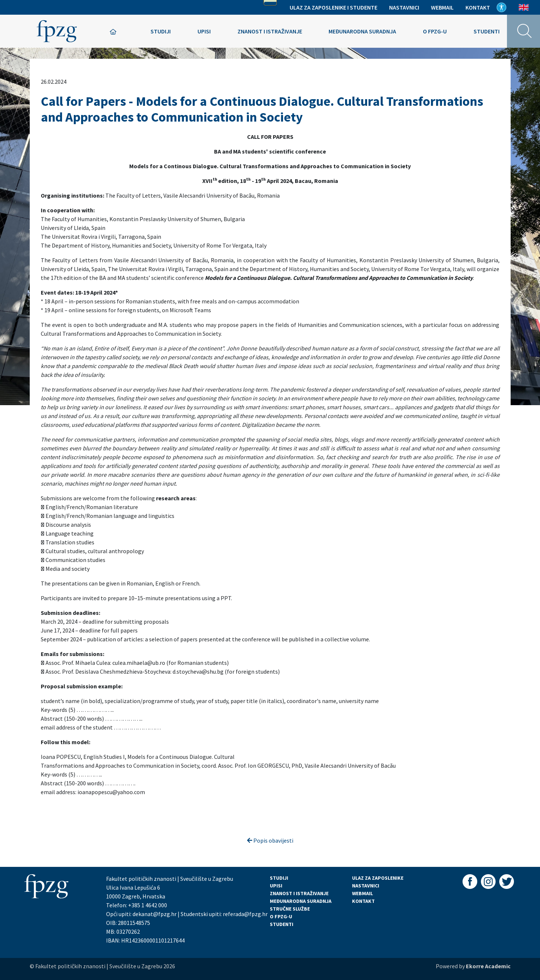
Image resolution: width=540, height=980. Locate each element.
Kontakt (478, 7)
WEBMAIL (363, 893)
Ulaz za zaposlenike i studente (334, 7)
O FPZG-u (435, 31)
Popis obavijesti (270, 840)
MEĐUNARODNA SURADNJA (301, 901)
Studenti (487, 31)
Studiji (161, 31)
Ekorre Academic (488, 966)
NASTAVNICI (366, 886)
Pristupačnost (501, 7)
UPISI (276, 886)
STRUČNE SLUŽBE (290, 909)
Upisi (204, 31)
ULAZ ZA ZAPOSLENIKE (378, 878)
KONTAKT (363, 901)
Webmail (442, 7)
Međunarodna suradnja (362, 31)
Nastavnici (404, 7)
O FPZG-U (281, 916)
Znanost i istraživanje (270, 31)
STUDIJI (279, 878)
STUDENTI (282, 924)
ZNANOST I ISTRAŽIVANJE (299, 893)
